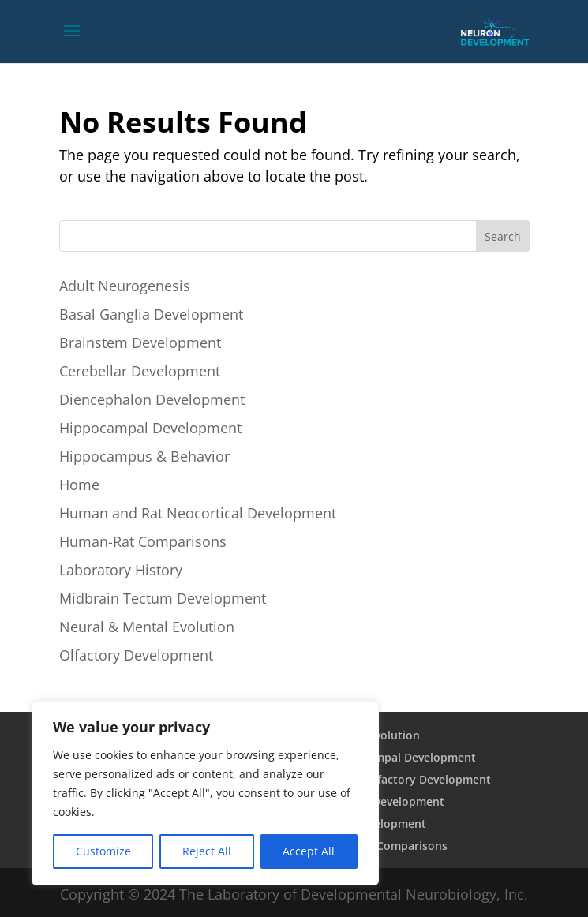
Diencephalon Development (152, 399)
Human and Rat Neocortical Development (198, 513)
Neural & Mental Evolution (147, 627)
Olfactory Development (136, 655)
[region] (205, 793)
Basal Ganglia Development (151, 314)
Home (79, 485)
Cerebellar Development (140, 371)
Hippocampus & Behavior (144, 456)
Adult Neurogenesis (125, 286)
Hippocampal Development (150, 428)
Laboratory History (121, 570)
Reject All (207, 851)
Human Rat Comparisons (380, 846)
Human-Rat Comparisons (143, 541)
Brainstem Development (140, 342)
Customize (103, 851)
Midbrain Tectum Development (163, 598)
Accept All (309, 851)
